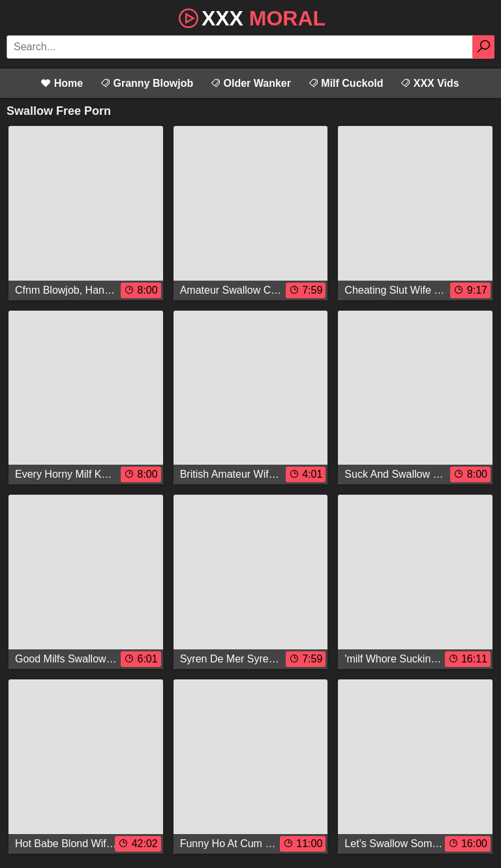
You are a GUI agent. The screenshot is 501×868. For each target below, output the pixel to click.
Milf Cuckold (346, 83)
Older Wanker (250, 83)
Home (62, 83)
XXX (250, 17)
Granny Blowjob (146, 83)
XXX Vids (429, 83)
